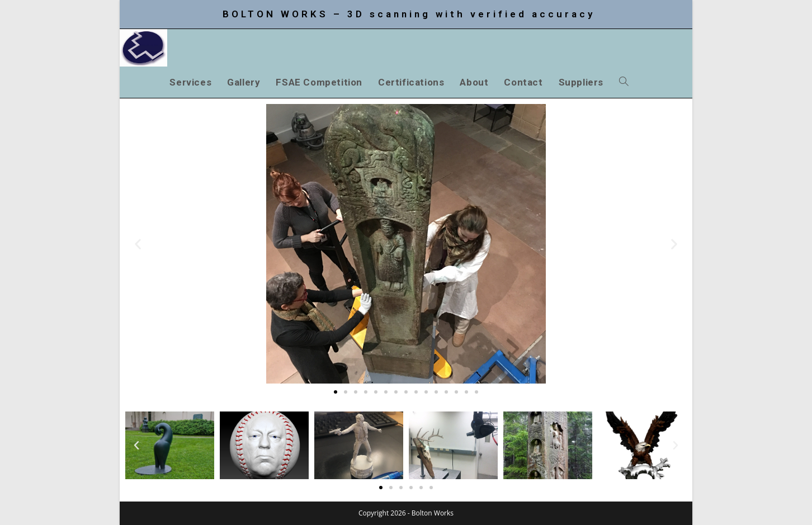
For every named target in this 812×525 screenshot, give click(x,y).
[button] (138, 244)
